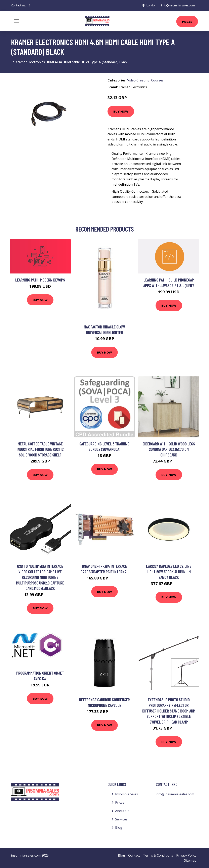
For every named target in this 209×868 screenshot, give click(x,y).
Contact (134, 855)
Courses (157, 80)
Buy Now (121, 111)
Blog (119, 827)
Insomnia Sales (127, 794)
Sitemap (190, 860)
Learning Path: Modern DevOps (40, 280)
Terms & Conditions (158, 855)
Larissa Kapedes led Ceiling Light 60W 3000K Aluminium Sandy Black (169, 572)
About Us (122, 811)
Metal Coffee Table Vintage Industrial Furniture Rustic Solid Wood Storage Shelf (40, 449)
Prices (187, 21)
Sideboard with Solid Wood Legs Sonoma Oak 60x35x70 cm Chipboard (169, 449)
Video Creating (138, 80)
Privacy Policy (186, 855)
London (151, 5)
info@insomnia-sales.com (178, 5)
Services (121, 819)
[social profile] (29, 5)
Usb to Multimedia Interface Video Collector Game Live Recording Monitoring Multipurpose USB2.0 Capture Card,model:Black (40, 577)
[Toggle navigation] (16, 21)
